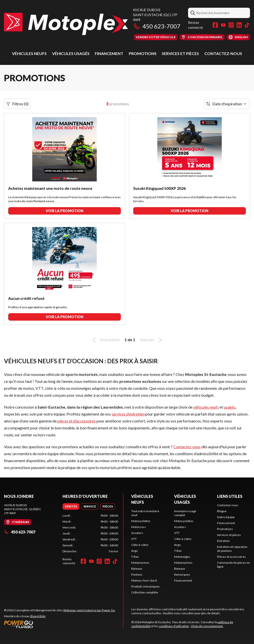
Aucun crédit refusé (26, 298)
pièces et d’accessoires (77, 421)
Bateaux (137, 569)
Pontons (137, 574)
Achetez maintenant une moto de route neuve (50, 188)
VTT (134, 539)
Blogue (222, 511)
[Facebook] (215, 25)
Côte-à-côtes (140, 545)
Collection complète (145, 592)
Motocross (139, 527)
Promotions (143, 53)
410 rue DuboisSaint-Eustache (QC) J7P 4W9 (155, 15)
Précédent (105, 340)
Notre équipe (226, 517)
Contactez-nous (223, 53)
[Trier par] (227, 104)
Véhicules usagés (71, 53)
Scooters (137, 533)
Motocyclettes (141, 521)
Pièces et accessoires (231, 557)
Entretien (223, 541)
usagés (230, 407)
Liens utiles (230, 496)
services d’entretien (128, 414)
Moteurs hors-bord (144, 580)
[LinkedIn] (239, 25)
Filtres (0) (17, 104)
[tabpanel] (90, 533)
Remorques (182, 574)
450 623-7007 (157, 26)
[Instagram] (231, 25)
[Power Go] (60, 624)
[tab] (71, 506)
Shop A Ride (38, 616)
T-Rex (135, 557)
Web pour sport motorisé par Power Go (89, 610)
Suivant (152, 340)
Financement (109, 53)
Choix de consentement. (207, 626)
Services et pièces (180, 53)
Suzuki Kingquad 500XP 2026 (159, 188)
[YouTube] (223, 25)
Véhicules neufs (29, 53)
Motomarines (140, 563)
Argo (134, 551)
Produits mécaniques (145, 586)
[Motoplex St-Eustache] (66, 24)
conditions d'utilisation (174, 626)
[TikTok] (247, 25)
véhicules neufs (206, 407)
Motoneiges (182, 557)
